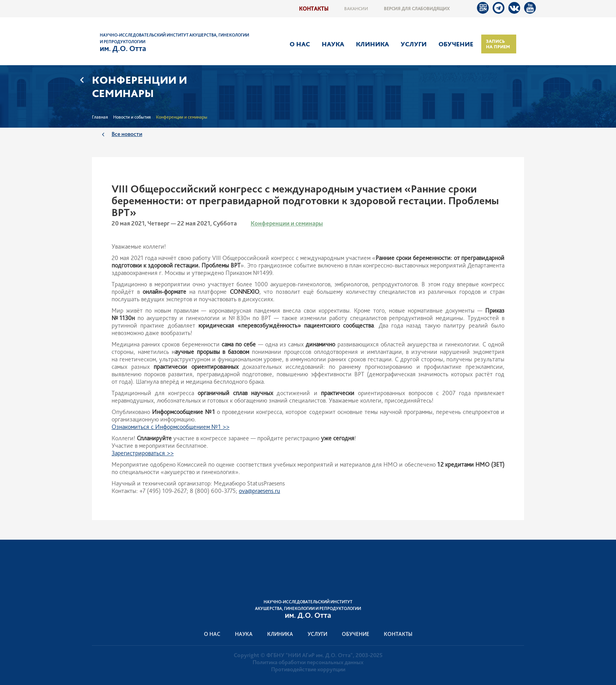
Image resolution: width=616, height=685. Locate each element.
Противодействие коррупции (308, 669)
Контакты (314, 8)
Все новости (127, 134)
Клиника (372, 44)
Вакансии (356, 9)
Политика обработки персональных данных (308, 662)
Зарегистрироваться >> (143, 453)
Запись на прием (498, 44)
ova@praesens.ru (259, 491)
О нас (300, 44)
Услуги (414, 44)
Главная (100, 117)
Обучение (456, 44)
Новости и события (132, 117)
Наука (333, 44)
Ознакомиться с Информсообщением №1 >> (170, 427)
